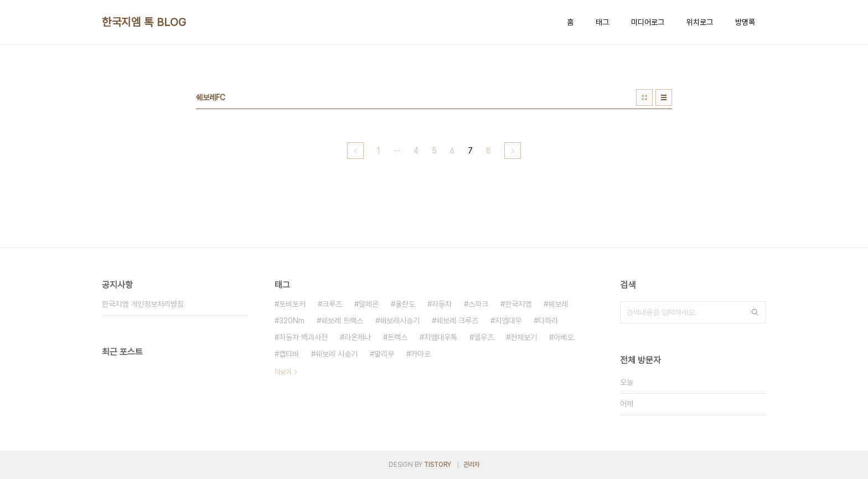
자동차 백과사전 (303, 337)
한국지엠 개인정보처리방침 (143, 304)
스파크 (478, 304)
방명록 (745, 22)
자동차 (442, 304)
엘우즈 (484, 337)
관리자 (472, 465)
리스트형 (664, 97)
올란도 (405, 304)
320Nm (292, 321)
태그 (602, 22)
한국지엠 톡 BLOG (144, 22)
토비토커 (292, 304)
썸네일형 (644, 97)
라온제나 (358, 337)
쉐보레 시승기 (337, 354)
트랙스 (397, 337)
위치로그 (700, 22)
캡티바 (289, 354)
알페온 (369, 304)
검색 (755, 312)
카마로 (421, 354)
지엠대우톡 (441, 337)
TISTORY (438, 465)
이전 (355, 151)
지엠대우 (508, 321)
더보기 (283, 372)
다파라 (548, 321)
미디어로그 (648, 22)
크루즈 (332, 304)
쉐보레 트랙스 (342, 321)
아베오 (564, 337)
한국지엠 (518, 304)
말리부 (384, 354)
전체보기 (524, 337)
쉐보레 (558, 304)
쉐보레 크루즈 (457, 321)
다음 (513, 151)
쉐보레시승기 (400, 321)
